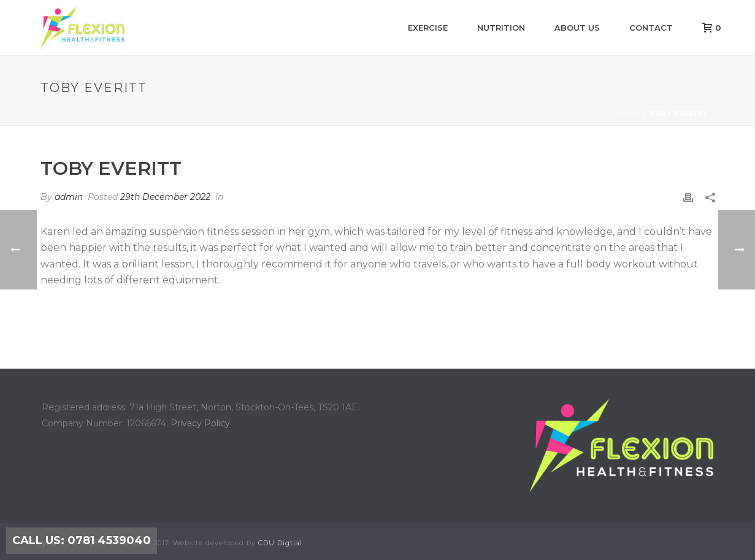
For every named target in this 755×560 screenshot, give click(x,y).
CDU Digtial (280, 543)
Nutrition (501, 28)
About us (577, 28)
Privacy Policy (200, 423)
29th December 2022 (165, 197)
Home (629, 114)
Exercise (428, 28)
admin (69, 197)
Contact (651, 28)
